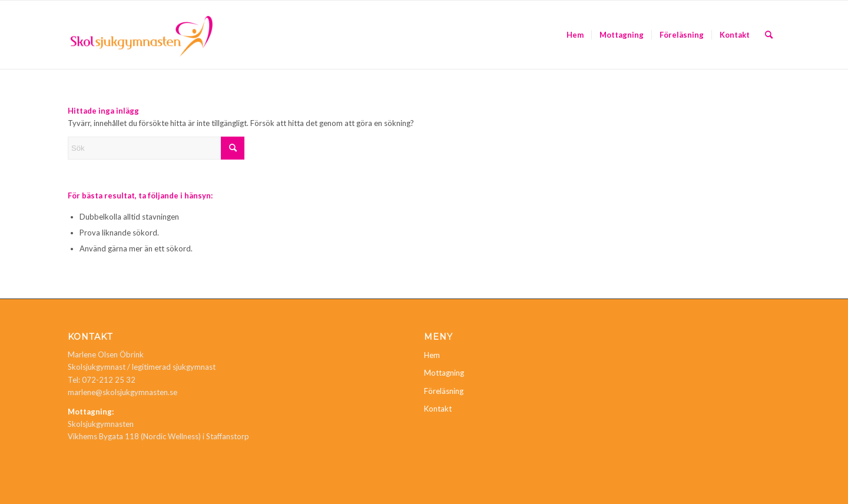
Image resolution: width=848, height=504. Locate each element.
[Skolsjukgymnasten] (142, 35)
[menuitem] (575, 35)
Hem (432, 355)
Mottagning (444, 373)
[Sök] (769, 35)
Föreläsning (444, 391)
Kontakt (438, 409)
